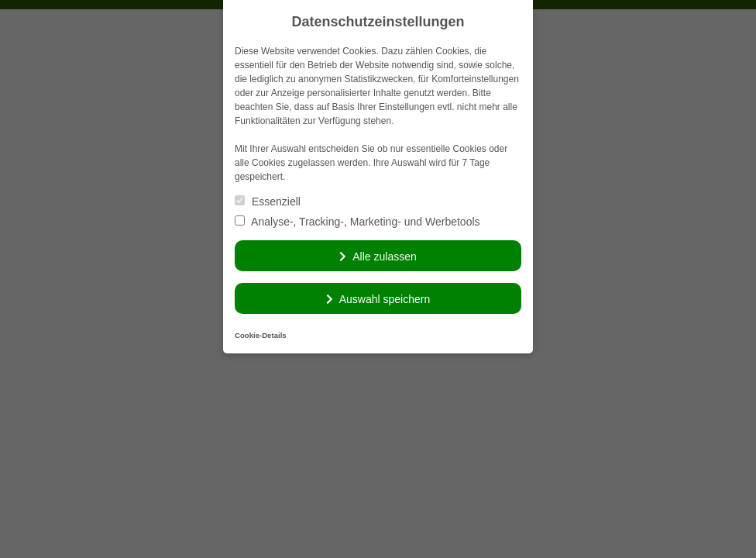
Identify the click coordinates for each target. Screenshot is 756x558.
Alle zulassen (385, 257)
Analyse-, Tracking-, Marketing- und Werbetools (357, 222)
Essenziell (268, 201)
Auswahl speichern (385, 299)
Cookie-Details (261, 335)
